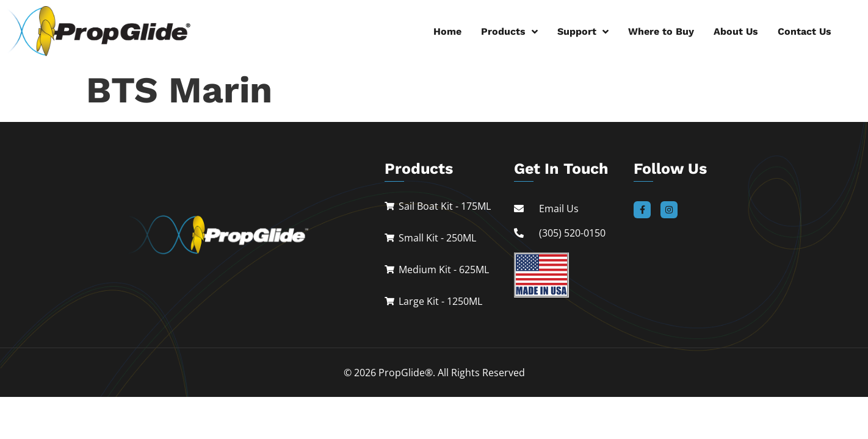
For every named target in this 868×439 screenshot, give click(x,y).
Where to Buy (661, 31)
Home (447, 31)
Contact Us (805, 31)
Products (509, 32)
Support (583, 32)
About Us (736, 31)
